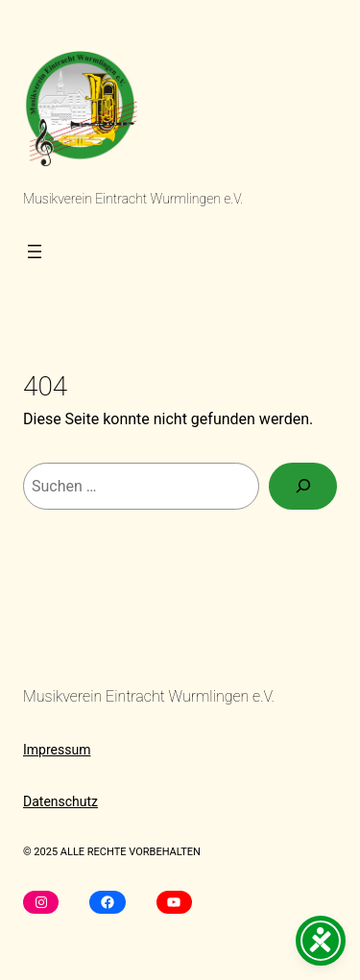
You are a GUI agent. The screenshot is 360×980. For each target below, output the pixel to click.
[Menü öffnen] (35, 251)
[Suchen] (303, 486)
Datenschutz (60, 801)
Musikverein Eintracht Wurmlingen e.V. (133, 199)
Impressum (57, 750)
